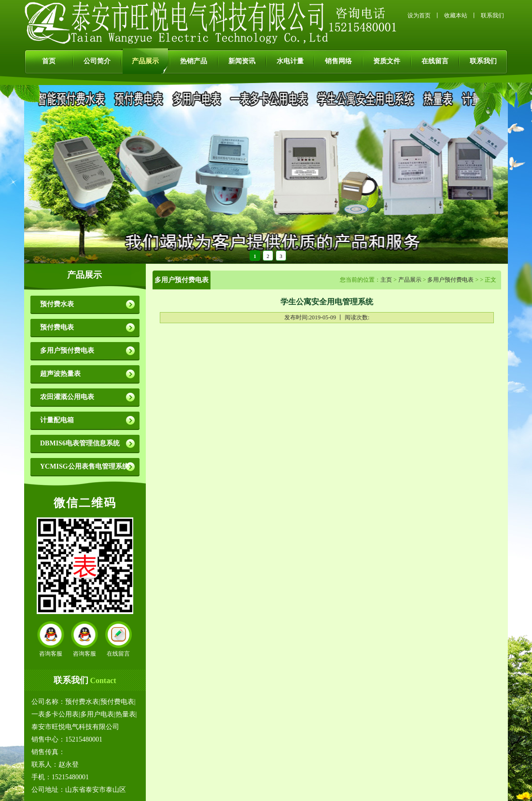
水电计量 (290, 61)
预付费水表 (57, 304)
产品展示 (145, 61)
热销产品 (194, 61)
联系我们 (492, 15)
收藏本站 (456, 15)
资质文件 (387, 61)
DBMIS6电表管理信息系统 (80, 443)
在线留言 (435, 61)
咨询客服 (51, 654)
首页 (49, 61)
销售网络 (338, 61)
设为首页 (419, 15)
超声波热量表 (60, 374)
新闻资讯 (242, 61)
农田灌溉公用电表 (67, 397)
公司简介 (97, 61)
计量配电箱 (57, 420)
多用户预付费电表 (67, 350)
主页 (386, 280)
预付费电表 (57, 327)
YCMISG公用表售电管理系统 (84, 466)
